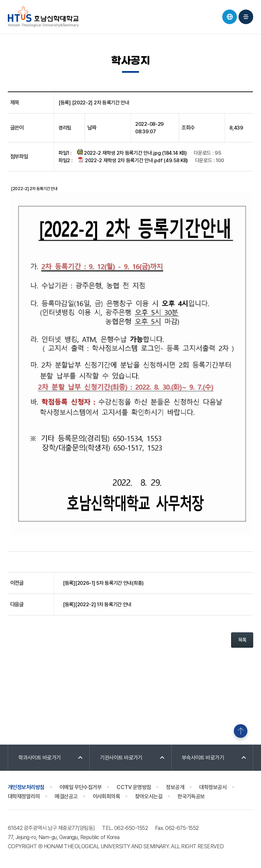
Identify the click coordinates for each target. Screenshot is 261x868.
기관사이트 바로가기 (121, 758)
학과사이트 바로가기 (40, 758)
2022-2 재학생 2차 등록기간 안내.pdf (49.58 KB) (133, 160)
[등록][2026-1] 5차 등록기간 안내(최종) (103, 583)
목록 (242, 640)
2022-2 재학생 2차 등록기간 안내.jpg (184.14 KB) (132, 153)
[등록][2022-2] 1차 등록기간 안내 (97, 605)
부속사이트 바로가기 (203, 758)
